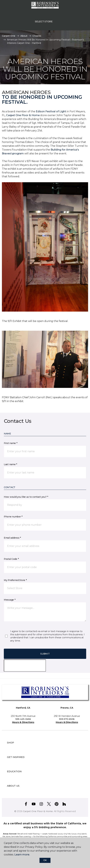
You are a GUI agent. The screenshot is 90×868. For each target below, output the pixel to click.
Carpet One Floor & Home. (38, 811)
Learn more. (22, 855)
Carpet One (9, 36)
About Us (13, 786)
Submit (45, 654)
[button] (78, 6)
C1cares (37, 36)
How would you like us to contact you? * (26, 497)
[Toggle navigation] (5, 6)
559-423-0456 (23, 719)
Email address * (12, 538)
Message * (10, 600)
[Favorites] (82, 6)
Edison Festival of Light (51, 111)
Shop (11, 743)
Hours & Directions (23, 722)
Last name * (10, 464)
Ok (45, 860)
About (24, 36)
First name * (11, 443)
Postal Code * (11, 559)
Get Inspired (16, 757)
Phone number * (13, 517)
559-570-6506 (67, 719)
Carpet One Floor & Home (23, 115)
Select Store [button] (44, 22)
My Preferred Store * (15, 580)
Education (14, 771)
